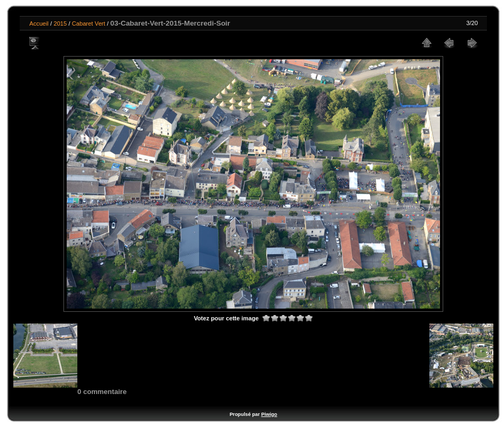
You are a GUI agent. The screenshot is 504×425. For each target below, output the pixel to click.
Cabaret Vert (89, 23)
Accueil (39, 23)
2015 (60, 23)
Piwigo (269, 414)
